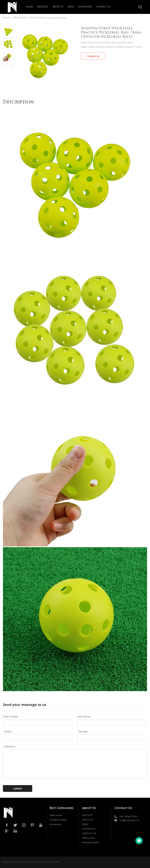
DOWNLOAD (85, 7)
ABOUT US (58, 7)
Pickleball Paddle (58, 820)
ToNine (55, 862)
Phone (82, 732)
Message (9, 747)
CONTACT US (103, 7)
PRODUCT (43, 7)
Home (30, 7)
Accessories (37, 18)
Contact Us (93, 56)
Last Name (84, 717)
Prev (6, 65)
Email (7, 732)
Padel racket (56, 815)
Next (11, 65)
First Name (10, 717)
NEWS (71, 7)
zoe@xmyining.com (130, 820)
